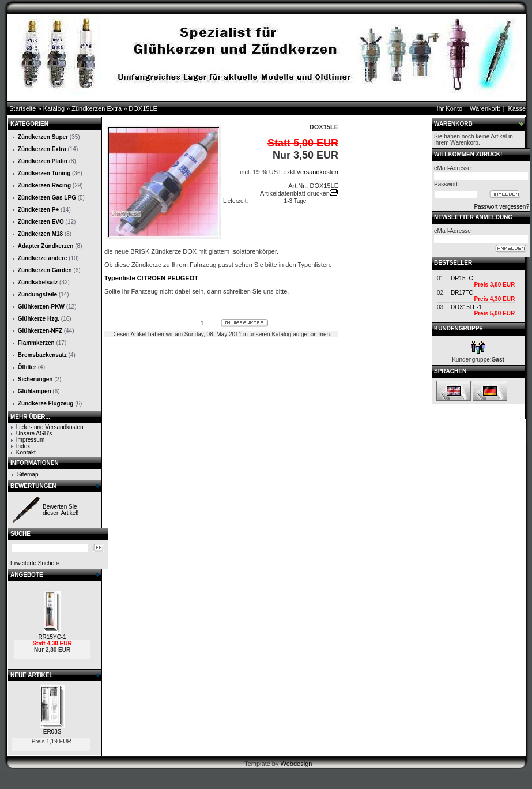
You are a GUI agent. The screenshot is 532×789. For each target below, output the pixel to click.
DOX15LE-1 (466, 307)
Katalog (54, 108)
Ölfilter (27, 367)
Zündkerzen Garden (45, 270)
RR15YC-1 (52, 637)
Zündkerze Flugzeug (46, 403)
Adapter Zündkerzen (46, 246)
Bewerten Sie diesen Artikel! (61, 510)
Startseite (22, 108)
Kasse (517, 108)
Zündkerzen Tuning (44, 173)
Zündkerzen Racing (44, 185)
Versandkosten (317, 172)
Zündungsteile (37, 294)
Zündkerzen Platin (43, 161)
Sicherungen (35, 379)
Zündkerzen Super (43, 137)
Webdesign (297, 764)
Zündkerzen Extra (97, 108)
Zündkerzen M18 (40, 234)
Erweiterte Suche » (35, 563)
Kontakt (26, 452)
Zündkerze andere (43, 258)
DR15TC (462, 278)
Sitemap (28, 474)
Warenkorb (485, 108)
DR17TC (462, 293)
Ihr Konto (449, 108)
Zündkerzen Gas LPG (47, 198)
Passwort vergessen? (501, 207)
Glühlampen (35, 391)
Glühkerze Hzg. (39, 319)
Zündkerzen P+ (38, 210)
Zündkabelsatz (38, 282)
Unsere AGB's (34, 433)
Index (23, 446)
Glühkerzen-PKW (41, 307)
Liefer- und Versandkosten (50, 427)
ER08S (52, 732)
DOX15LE (143, 108)
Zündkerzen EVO (41, 222)
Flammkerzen (36, 343)
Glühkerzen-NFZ (40, 331)
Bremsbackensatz (42, 355)
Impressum (30, 440)
